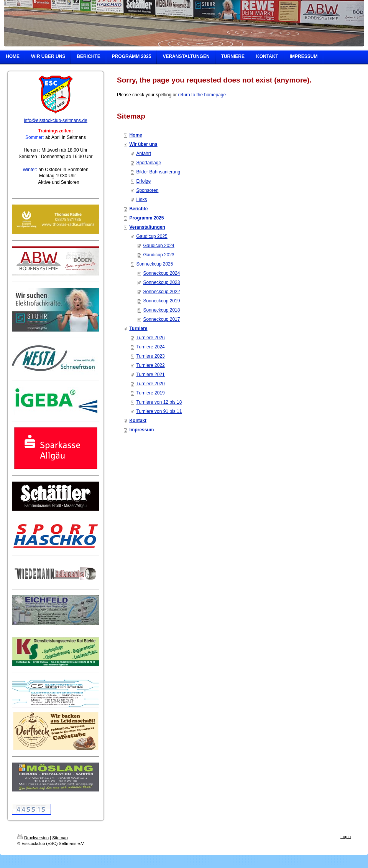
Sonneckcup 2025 (154, 264)
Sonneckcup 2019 (161, 301)
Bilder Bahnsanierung (158, 172)
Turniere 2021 (150, 375)
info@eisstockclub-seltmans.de (56, 120)
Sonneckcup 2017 (161, 319)
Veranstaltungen (147, 227)
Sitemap (60, 838)
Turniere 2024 (150, 347)
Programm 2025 (146, 218)
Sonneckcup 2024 (161, 273)
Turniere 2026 (150, 338)
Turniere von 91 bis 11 (159, 411)
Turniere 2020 (150, 384)
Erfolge (143, 181)
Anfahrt (144, 153)
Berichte (138, 209)
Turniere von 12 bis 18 (159, 402)
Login (346, 837)
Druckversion (33, 838)
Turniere (138, 328)
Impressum (141, 430)
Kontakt (138, 421)
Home (136, 135)
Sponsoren (147, 190)
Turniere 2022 (150, 365)
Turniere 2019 (150, 393)
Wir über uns (143, 144)
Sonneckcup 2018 (161, 310)
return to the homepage (202, 95)
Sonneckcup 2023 (161, 282)
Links (141, 200)
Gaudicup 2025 (152, 236)
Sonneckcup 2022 (161, 292)
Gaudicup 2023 (159, 255)
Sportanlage (149, 163)
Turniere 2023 (150, 356)
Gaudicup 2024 (159, 246)
